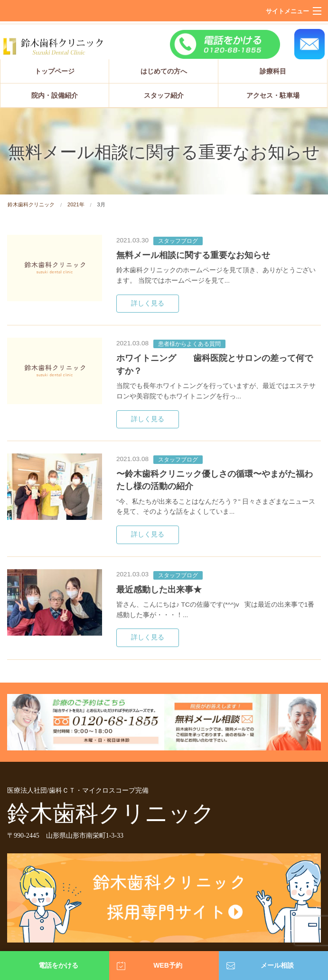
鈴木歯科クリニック (31, 204)
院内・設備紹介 (55, 95)
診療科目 (273, 71)
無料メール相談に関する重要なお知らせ (193, 255)
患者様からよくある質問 (189, 344)
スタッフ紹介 (164, 95)
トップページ (55, 71)
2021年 (76, 204)
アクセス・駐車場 (273, 95)
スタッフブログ (178, 241)
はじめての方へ (164, 71)
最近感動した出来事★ (159, 590)
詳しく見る (148, 303)
